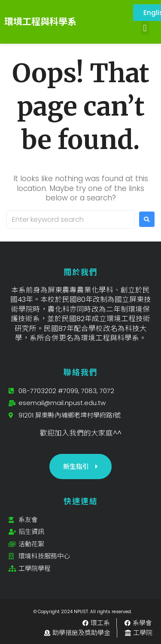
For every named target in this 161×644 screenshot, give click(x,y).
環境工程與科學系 (40, 22)
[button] (145, 28)
